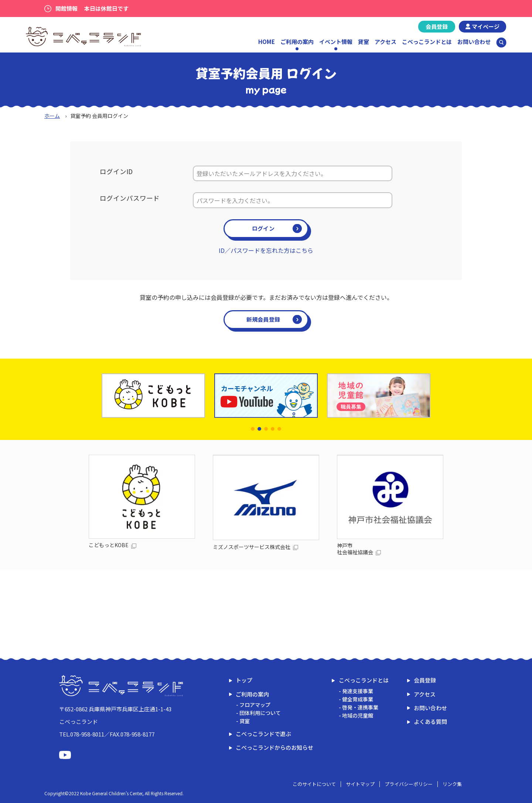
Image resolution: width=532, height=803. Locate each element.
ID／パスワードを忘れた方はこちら (266, 250)
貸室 (364, 42)
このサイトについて (314, 784)
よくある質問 (430, 721)
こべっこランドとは (427, 42)
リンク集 (452, 784)
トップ (244, 680)
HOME (267, 42)
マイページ (486, 26)
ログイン (263, 228)
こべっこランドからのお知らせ (274, 747)
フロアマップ (255, 705)
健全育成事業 (358, 699)
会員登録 (437, 26)
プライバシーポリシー (409, 784)
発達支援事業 (358, 691)
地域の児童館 (358, 715)
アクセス (386, 42)
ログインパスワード (130, 198)
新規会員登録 (263, 319)
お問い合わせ (474, 42)
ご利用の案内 (252, 694)
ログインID (116, 171)
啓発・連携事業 (360, 707)
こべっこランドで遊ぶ (263, 734)
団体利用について (260, 713)
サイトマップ (360, 784)
